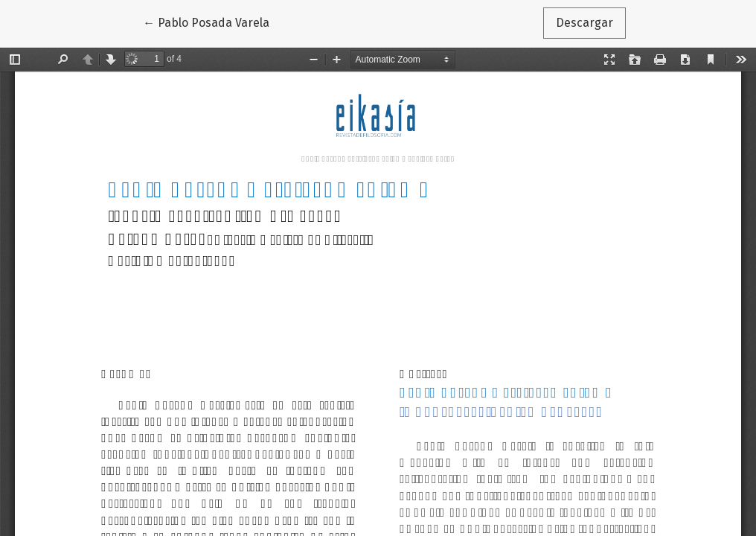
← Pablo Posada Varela (212, 22)
